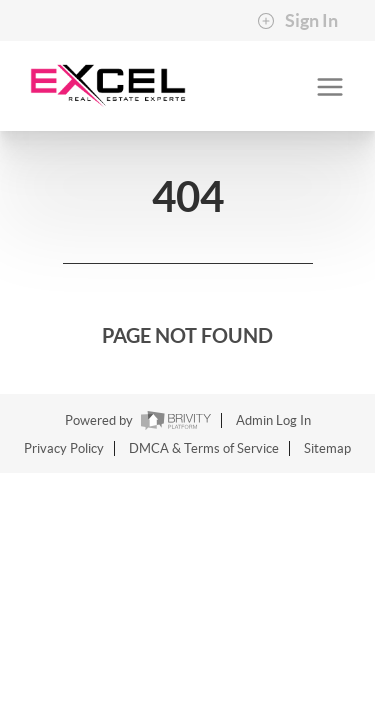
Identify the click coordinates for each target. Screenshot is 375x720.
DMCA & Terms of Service (204, 448)
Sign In (297, 21)
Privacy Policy (64, 448)
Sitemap (327, 448)
